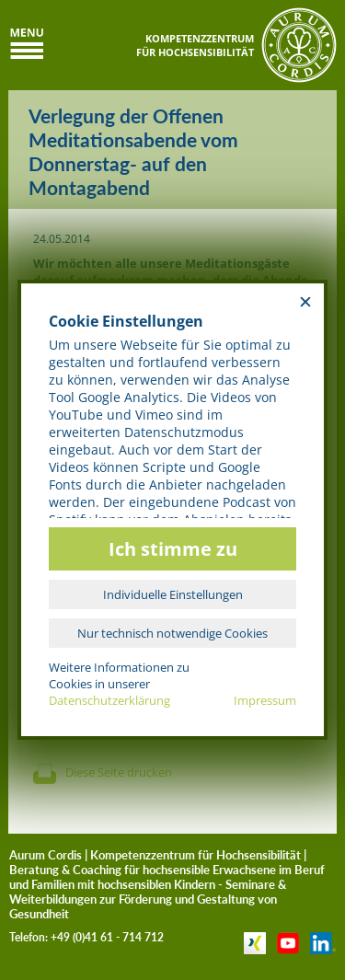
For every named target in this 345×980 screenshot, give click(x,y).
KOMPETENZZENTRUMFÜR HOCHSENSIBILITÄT (195, 45)
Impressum (265, 700)
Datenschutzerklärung (109, 700)
